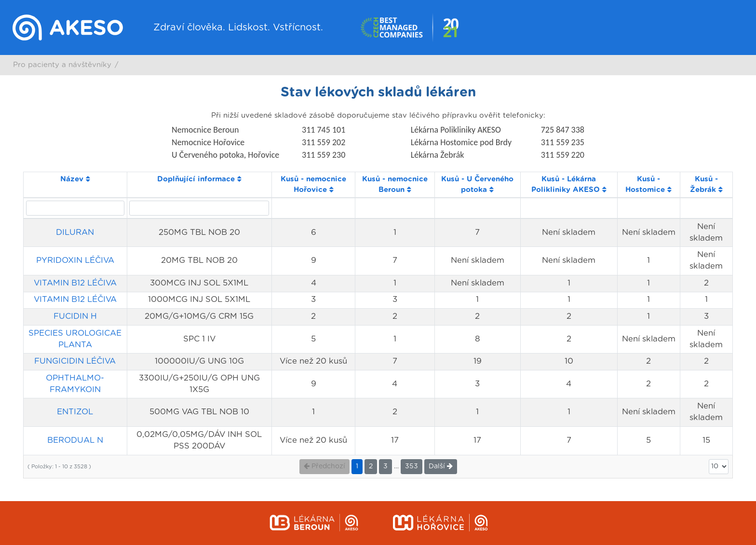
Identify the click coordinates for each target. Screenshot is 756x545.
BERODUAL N (75, 440)
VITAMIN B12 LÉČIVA (75, 283)
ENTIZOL (75, 412)
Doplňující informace (199, 179)
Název (75, 179)
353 (412, 466)
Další (441, 466)
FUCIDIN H (75, 316)
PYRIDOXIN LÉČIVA (75, 260)
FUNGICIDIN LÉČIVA (75, 361)
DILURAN (75, 232)
